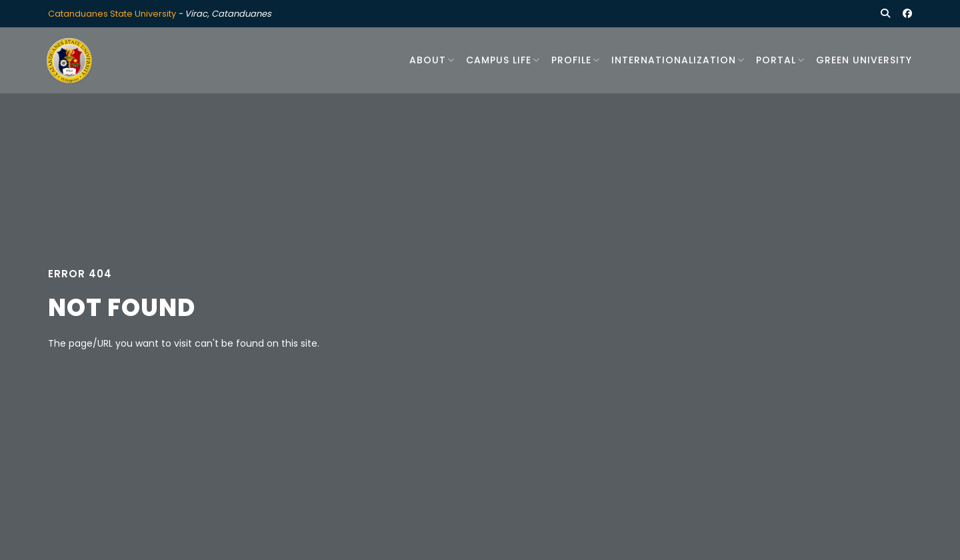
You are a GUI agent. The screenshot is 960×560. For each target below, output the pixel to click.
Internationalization (674, 60)
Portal (776, 60)
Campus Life (499, 60)
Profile (571, 60)
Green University (864, 60)
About (428, 60)
